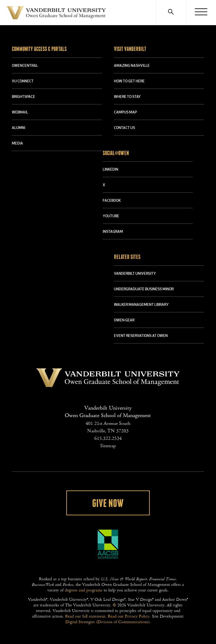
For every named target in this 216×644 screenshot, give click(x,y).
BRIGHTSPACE (23, 97)
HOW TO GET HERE (129, 81)
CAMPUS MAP (125, 113)
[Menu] (201, 12)
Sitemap (108, 446)
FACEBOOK (112, 201)
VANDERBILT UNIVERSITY (135, 274)
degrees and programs (84, 590)
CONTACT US (124, 128)
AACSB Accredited (108, 544)
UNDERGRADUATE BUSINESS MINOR (144, 289)
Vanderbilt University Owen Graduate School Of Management (56, 14)
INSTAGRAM (113, 232)
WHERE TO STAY (127, 97)
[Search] (171, 12)
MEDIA (17, 144)
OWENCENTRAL (25, 66)
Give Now (108, 504)
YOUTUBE (111, 216)
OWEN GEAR (124, 320)
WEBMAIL (20, 113)
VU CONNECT (23, 81)
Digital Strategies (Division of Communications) (107, 622)
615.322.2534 (108, 438)
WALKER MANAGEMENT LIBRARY (141, 305)
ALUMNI (19, 128)
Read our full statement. (86, 616)
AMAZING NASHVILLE (132, 66)
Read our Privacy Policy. (129, 616)
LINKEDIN (110, 170)
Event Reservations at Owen (141, 336)
